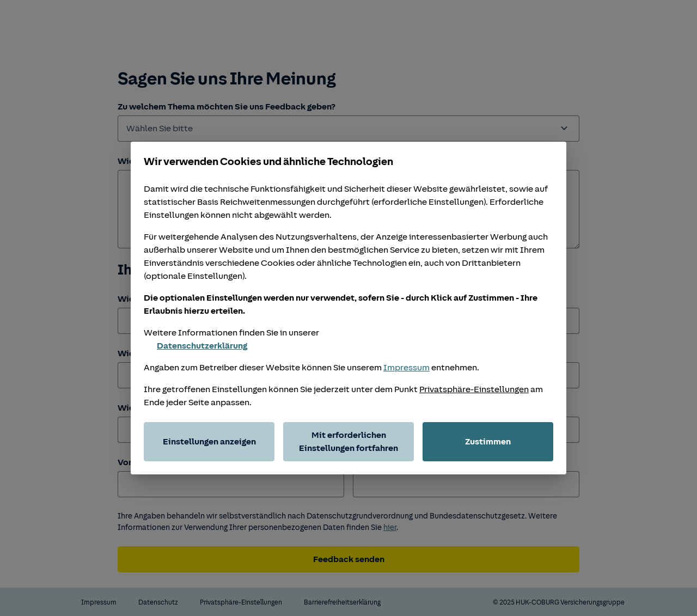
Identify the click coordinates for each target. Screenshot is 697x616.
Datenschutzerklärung (195, 346)
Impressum (406, 368)
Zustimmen (488, 442)
